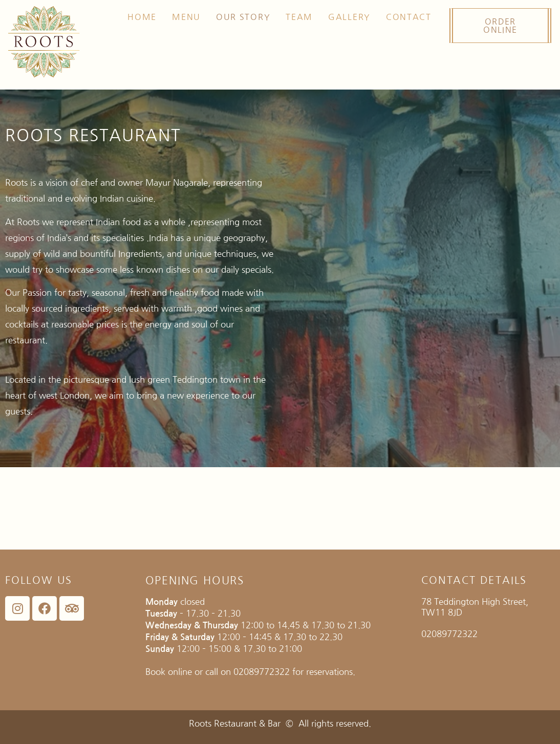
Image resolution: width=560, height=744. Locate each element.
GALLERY (349, 17)
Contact (409, 17)
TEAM (299, 17)
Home (142, 17)
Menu (186, 17)
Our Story (243, 17)
